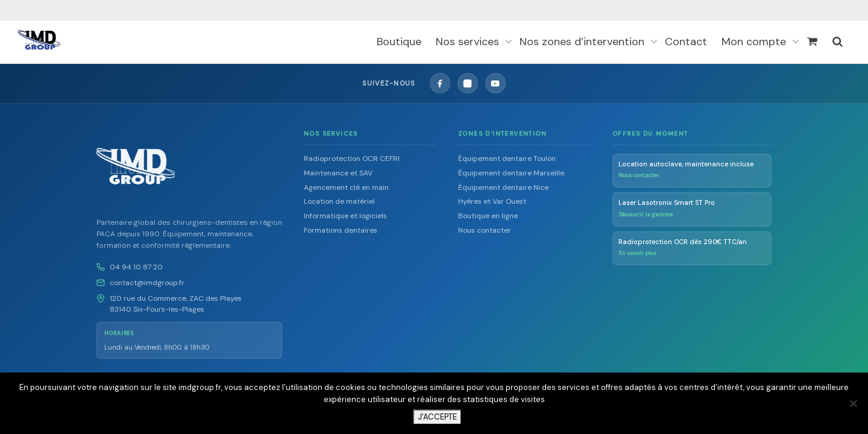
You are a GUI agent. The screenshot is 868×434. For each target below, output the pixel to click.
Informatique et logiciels (345, 215)
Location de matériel (339, 201)
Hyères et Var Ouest (492, 201)
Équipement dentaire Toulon (507, 158)
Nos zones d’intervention (583, 42)
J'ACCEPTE (437, 417)
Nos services (469, 42)
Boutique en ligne (488, 215)
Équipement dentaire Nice (503, 187)
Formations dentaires (341, 230)
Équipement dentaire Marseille (511, 172)
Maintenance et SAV (338, 172)
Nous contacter (485, 230)
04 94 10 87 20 (136, 266)
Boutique (399, 42)
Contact (686, 42)
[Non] (853, 403)
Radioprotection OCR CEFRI (352, 158)
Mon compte (755, 42)
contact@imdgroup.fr (147, 282)
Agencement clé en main (346, 187)
